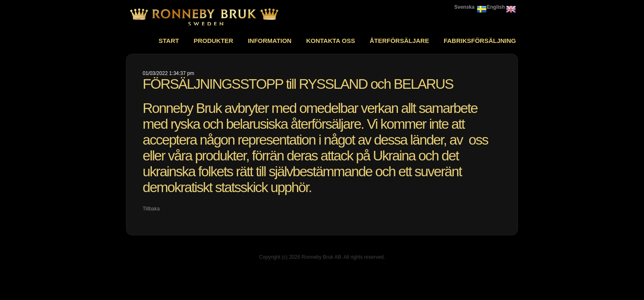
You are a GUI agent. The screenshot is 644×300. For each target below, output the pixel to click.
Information (270, 41)
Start (169, 41)
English (496, 7)
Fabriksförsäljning (480, 41)
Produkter (213, 41)
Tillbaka (151, 209)
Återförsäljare (399, 41)
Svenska (464, 7)
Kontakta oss (331, 41)
